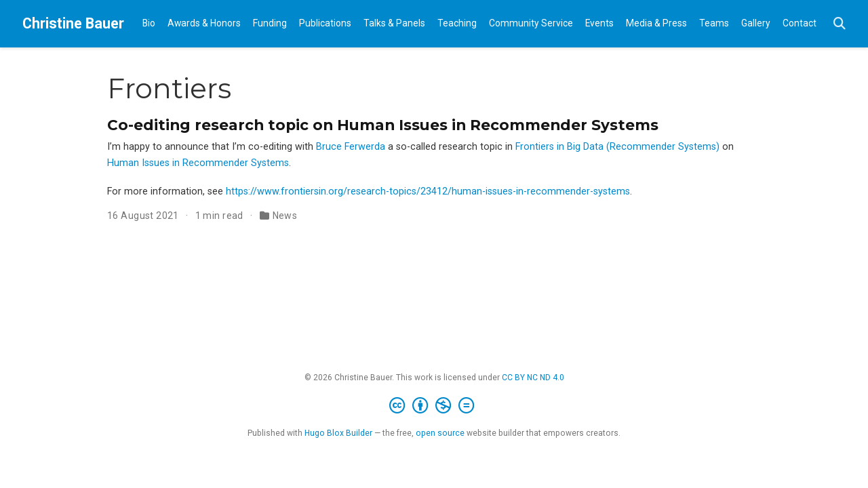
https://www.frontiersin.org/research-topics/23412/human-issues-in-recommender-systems (428, 191)
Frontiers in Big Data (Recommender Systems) (617, 147)
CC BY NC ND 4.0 (533, 378)
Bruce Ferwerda (351, 147)
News (285, 216)
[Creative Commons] (434, 406)
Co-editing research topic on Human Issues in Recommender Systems (383, 125)
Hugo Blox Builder (338, 433)
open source (440, 433)
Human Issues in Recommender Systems (198, 163)
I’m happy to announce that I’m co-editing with (212, 147)
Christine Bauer (73, 23)
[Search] (840, 24)
